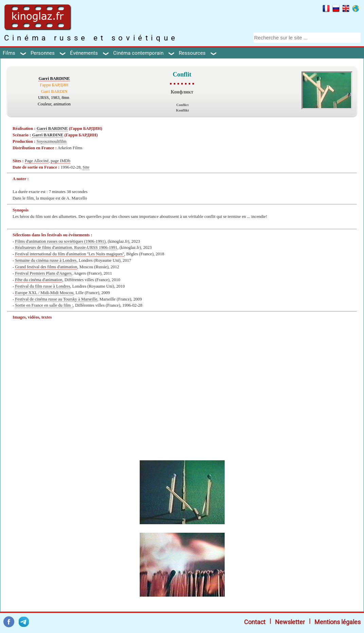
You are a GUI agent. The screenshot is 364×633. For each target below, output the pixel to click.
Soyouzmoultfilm (51, 141)
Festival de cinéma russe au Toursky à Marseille (56, 299)
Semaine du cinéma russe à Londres (46, 260)
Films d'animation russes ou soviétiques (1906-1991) (60, 241)
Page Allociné (37, 161)
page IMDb (60, 161)
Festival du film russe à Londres (42, 286)
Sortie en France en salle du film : (44, 305)
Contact (255, 622)
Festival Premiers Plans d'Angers (43, 273)
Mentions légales (337, 622)
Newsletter (290, 622)
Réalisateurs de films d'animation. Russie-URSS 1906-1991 (66, 247)
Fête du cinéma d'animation (39, 280)
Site (86, 167)
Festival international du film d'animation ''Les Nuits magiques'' (70, 254)
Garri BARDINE (54, 79)
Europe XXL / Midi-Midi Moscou (44, 293)
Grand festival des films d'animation (46, 267)
